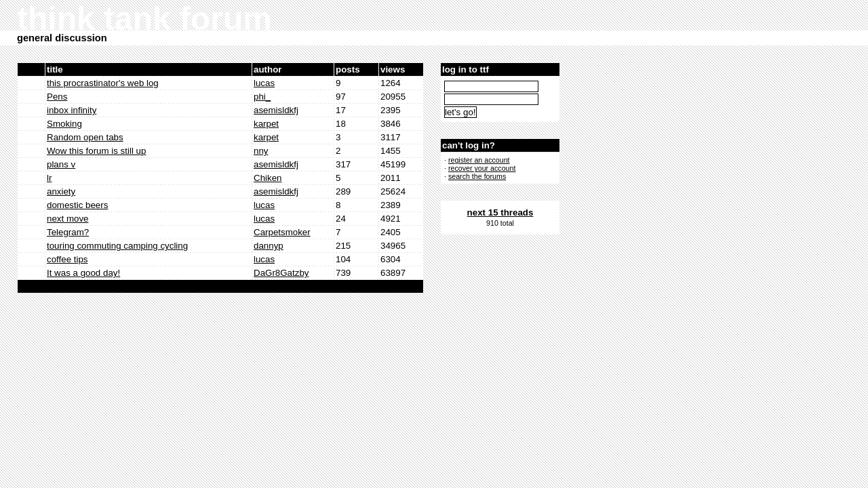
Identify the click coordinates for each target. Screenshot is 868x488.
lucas (264, 83)
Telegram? (68, 232)
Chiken (268, 178)
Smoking (64, 124)
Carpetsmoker (282, 232)
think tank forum (144, 19)
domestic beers (77, 205)
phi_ (262, 97)
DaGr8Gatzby (281, 273)
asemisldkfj (276, 110)
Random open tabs (85, 137)
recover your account (482, 168)
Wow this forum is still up (96, 151)
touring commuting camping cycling (117, 246)
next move (68, 219)
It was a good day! (83, 273)
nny (261, 151)
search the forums (477, 176)
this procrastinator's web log (103, 83)
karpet (266, 124)
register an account (479, 160)
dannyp (269, 246)
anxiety (61, 191)
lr (49, 178)
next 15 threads (500, 212)
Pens (57, 97)
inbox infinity (72, 110)
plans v (61, 164)
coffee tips (67, 259)
